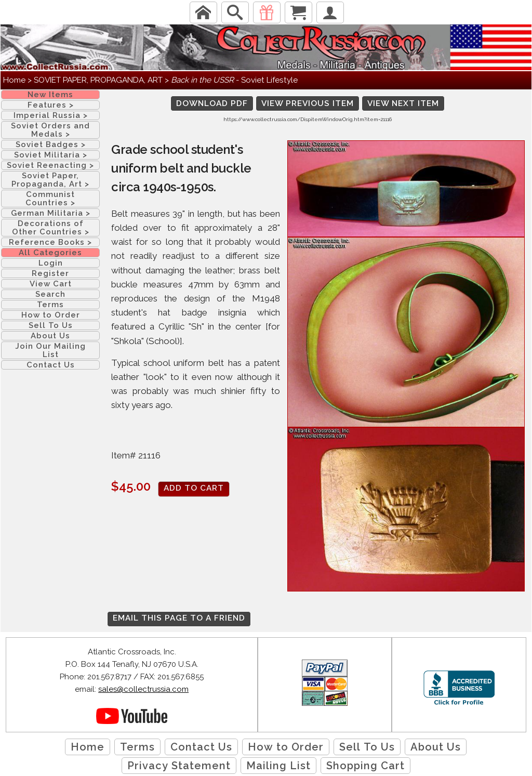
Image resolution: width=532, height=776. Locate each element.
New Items (50, 95)
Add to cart (194, 488)
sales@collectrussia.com (143, 689)
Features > (51, 105)
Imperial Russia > (51, 115)
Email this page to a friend (179, 618)
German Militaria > (51, 213)
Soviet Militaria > (51, 155)
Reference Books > (50, 242)
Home (14, 80)
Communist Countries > (50, 199)
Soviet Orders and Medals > (50, 130)
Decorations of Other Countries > (51, 228)
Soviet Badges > (51, 144)
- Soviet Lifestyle (234, 80)
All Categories (50, 253)
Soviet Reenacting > (50, 165)
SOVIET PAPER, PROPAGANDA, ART (98, 80)
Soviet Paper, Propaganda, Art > (50, 180)
